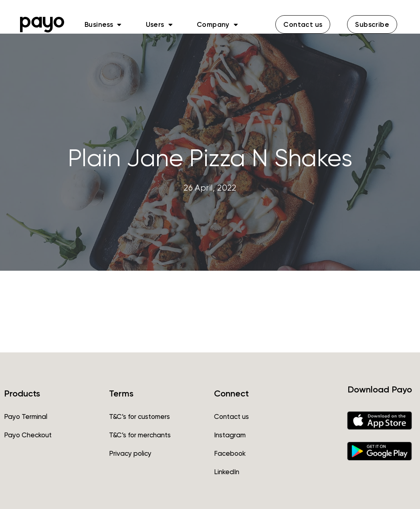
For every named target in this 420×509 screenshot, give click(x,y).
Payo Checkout (28, 435)
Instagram (230, 435)
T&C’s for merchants (140, 435)
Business (103, 24)
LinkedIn (227, 472)
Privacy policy (130, 453)
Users (159, 24)
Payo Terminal (26, 416)
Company (217, 24)
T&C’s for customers (139, 416)
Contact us (231, 416)
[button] (303, 24)
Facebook (230, 453)
